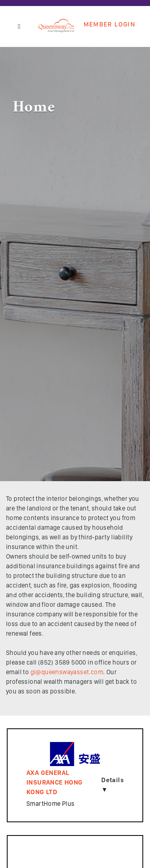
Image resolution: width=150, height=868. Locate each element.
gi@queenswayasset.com (67, 672)
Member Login (109, 24)
